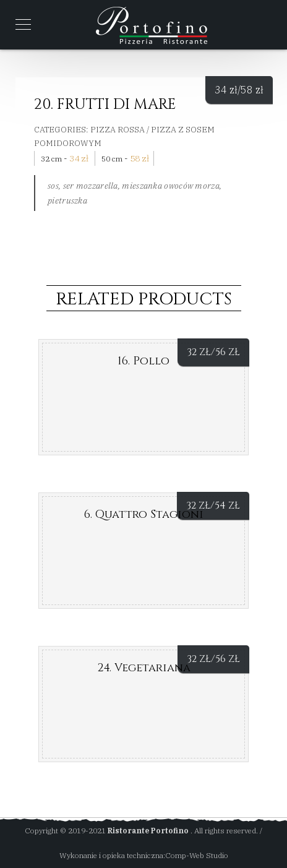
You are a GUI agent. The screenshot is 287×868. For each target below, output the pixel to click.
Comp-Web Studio (197, 855)
